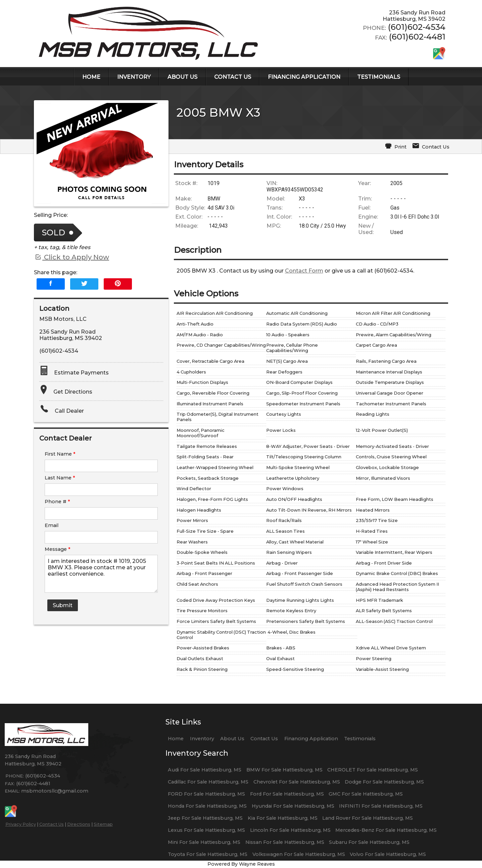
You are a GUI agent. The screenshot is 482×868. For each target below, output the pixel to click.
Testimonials (360, 739)
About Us (232, 739)
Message (58, 549)
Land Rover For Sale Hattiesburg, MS (368, 818)
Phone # (57, 502)
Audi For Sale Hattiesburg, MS (205, 770)
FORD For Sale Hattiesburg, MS (206, 794)
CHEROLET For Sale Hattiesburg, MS (373, 770)
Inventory (202, 739)
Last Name (60, 478)
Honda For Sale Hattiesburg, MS (207, 806)
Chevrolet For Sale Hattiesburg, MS (297, 782)
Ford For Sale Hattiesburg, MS (287, 794)
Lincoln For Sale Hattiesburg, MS (290, 830)
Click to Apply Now (71, 257)
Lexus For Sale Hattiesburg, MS (206, 830)
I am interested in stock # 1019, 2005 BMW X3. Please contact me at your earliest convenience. (101, 574)
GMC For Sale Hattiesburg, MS (366, 794)
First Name (60, 454)
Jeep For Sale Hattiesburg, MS (205, 818)
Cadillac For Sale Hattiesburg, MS (208, 782)
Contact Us (52, 824)
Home (176, 739)
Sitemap (103, 824)
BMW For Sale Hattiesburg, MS (284, 770)
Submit (63, 605)
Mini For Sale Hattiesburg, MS (204, 842)
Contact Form (304, 271)
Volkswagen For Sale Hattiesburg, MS (299, 854)
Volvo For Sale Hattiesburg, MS (388, 854)
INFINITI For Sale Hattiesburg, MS (381, 806)
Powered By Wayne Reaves (241, 864)
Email (52, 525)
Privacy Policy (21, 824)
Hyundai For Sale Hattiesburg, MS (293, 806)
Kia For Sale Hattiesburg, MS (283, 818)
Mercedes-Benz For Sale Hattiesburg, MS (386, 830)
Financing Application (311, 739)
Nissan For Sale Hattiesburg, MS (285, 842)
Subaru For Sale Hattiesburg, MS (369, 842)
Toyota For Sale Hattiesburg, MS (208, 854)
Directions (79, 824)
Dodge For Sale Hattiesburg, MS (384, 782)
